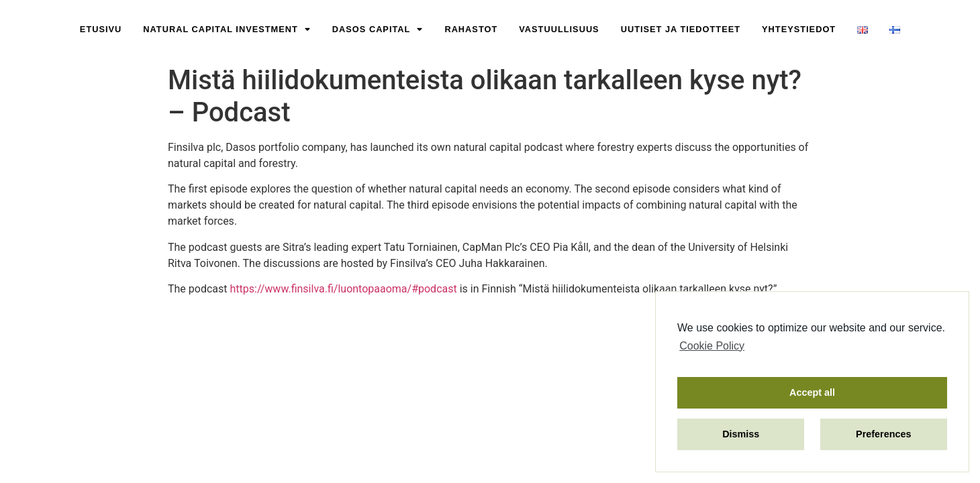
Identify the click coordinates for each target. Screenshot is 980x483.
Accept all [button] (812, 392)
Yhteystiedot (799, 29)
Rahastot (471, 29)
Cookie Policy (712, 346)
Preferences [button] (883, 434)
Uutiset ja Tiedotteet (681, 29)
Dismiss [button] (741, 434)
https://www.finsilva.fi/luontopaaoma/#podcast (343, 289)
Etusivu (101, 29)
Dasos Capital (378, 30)
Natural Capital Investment (227, 30)
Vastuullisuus (559, 29)
